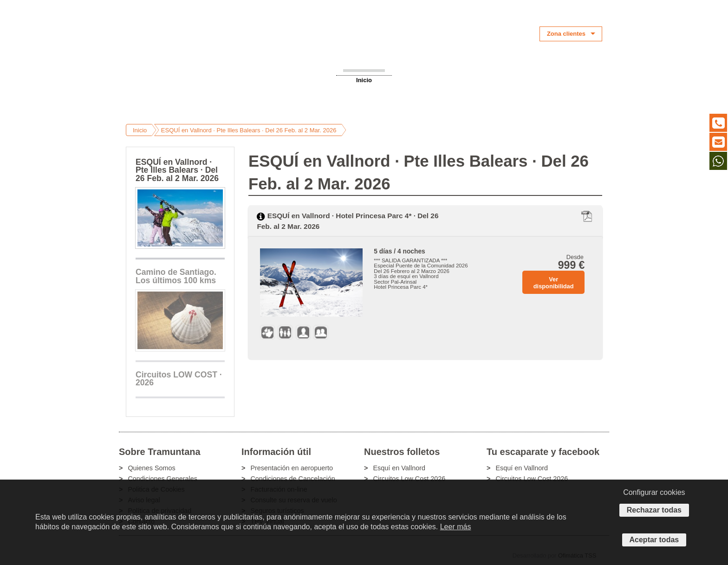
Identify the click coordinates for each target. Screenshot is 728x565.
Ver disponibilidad (554, 283)
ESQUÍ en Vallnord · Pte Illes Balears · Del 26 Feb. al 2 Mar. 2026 (249, 130)
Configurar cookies (654, 492)
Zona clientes (566, 34)
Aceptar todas (654, 540)
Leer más (456, 527)
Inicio (364, 80)
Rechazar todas (654, 510)
